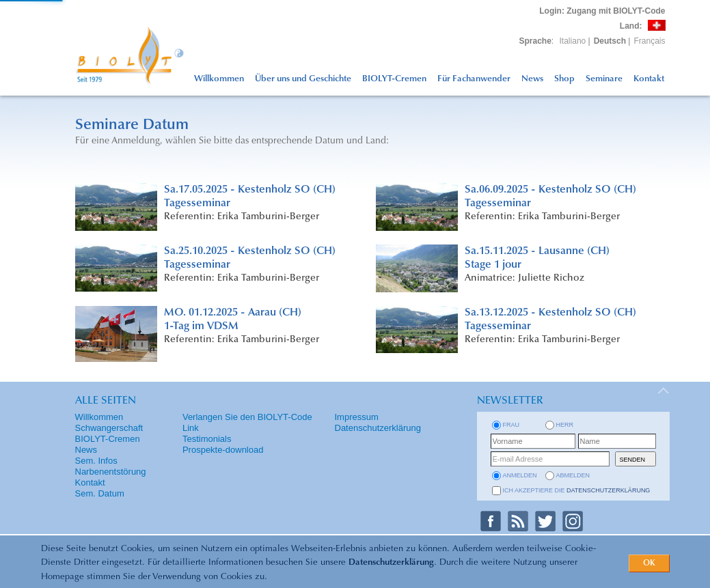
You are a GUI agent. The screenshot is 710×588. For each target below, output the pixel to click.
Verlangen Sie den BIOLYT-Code (247, 417)
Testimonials (207, 439)
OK (649, 563)
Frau (511, 425)
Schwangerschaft (109, 428)
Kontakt (649, 79)
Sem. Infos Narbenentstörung (111, 466)
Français (649, 41)
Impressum (357, 417)
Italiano (573, 41)
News (532, 79)
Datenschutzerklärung (391, 562)
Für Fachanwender (474, 79)
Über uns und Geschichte (303, 79)
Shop (564, 79)
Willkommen (219, 79)
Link (191, 428)
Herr (565, 425)
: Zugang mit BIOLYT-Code (602, 11)
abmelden (573, 475)
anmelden (520, 475)
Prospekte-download (223, 450)
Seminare (604, 79)
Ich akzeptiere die (577, 490)
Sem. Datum (100, 493)
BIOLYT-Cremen (394, 79)
